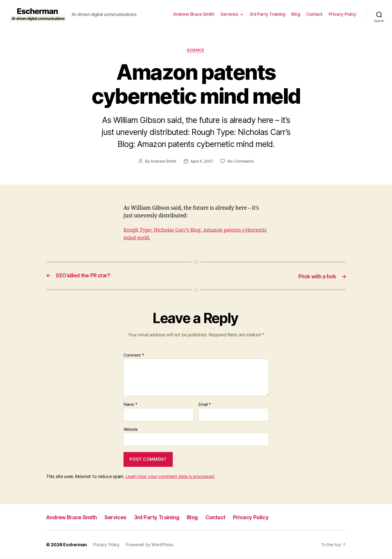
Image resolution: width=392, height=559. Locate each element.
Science (196, 51)
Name (130, 405)
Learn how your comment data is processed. (170, 477)
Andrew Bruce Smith (194, 14)
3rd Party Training (267, 14)
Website (131, 430)
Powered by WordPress (152, 545)
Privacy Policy (342, 14)
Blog (296, 14)
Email (205, 405)
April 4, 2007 (202, 162)
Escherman (76, 545)
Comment (134, 356)
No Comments (242, 162)
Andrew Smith (162, 162)
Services (229, 14)
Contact (314, 14)
